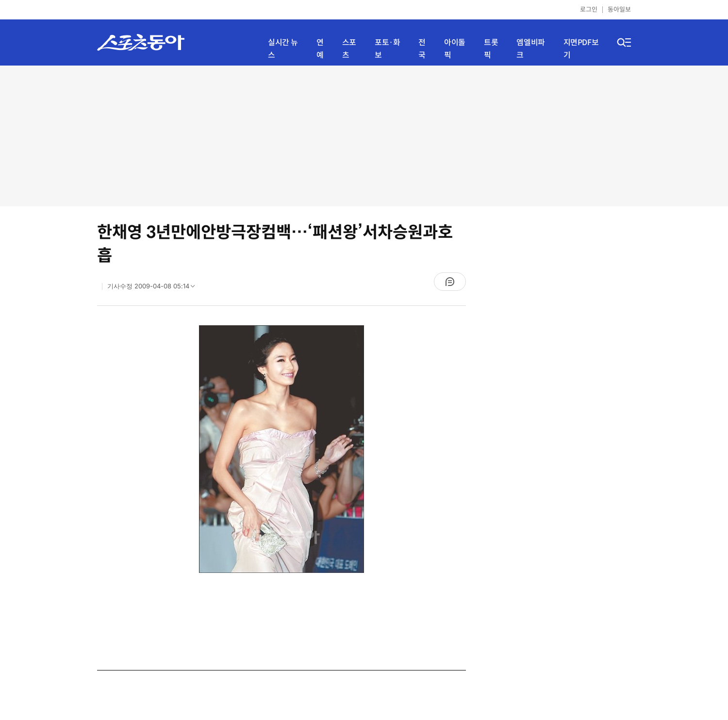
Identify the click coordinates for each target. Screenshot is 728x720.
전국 (422, 49)
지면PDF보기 (581, 49)
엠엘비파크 (530, 49)
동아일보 (619, 9)
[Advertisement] (364, 136)
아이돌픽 (455, 49)
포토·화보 (387, 49)
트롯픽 (491, 49)
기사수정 (154, 288)
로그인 (589, 9)
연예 (320, 49)
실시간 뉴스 (283, 49)
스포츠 (349, 49)
